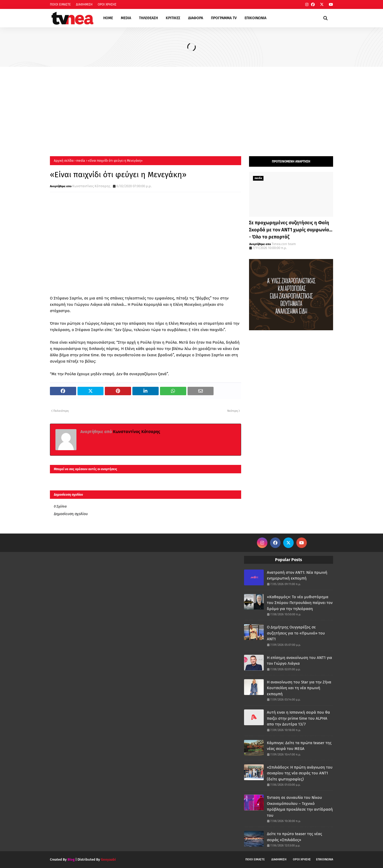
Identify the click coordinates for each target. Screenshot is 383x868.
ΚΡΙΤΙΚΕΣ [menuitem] (173, 18)
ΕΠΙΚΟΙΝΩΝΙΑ (325, 859)
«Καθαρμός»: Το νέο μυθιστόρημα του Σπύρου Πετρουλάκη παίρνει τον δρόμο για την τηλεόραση (300, 603)
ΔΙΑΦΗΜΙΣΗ (84, 4)
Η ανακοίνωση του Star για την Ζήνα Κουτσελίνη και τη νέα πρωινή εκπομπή (299, 688)
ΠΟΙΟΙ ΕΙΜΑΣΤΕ (60, 4)
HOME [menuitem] (108, 18)
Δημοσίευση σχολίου (71, 514)
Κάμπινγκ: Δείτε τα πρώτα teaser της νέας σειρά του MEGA (299, 746)
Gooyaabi (108, 859)
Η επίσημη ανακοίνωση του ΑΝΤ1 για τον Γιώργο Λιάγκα (299, 661)
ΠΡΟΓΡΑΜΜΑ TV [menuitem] (224, 18)
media (81, 161)
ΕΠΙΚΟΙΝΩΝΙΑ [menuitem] (255, 18)
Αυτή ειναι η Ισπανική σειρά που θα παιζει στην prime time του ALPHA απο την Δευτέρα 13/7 (298, 718)
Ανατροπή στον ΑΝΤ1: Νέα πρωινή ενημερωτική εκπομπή (297, 575)
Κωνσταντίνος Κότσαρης (91, 186)
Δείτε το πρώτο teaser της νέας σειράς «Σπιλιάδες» (294, 837)
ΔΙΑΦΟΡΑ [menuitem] (196, 18)
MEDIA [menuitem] (126, 18)
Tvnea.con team (284, 244)
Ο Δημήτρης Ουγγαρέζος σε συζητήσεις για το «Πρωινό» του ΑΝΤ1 (296, 633)
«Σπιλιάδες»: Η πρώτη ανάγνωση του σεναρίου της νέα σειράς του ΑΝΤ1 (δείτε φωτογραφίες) (300, 773)
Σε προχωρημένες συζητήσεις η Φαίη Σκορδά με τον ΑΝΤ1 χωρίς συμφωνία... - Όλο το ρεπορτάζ (291, 230)
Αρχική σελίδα (64, 161)
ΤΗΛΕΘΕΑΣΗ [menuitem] (148, 18)
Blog (71, 859)
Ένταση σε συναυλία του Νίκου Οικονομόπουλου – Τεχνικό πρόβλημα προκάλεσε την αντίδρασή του (300, 806)
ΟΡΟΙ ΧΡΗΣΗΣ (107, 4)
